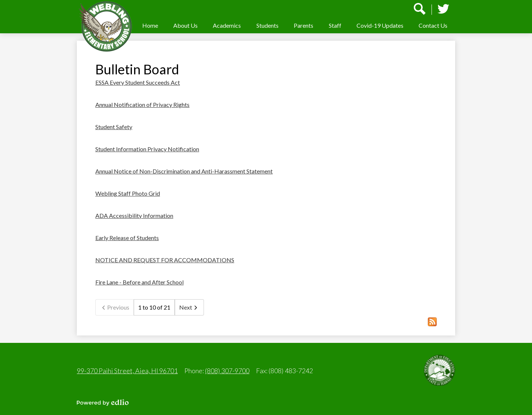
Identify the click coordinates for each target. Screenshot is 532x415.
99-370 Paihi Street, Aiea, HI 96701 (127, 371)
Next (189, 307)
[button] (185, 25)
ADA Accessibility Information (134, 215)
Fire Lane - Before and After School (139, 282)
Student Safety (114, 127)
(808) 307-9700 (227, 371)
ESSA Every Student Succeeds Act (138, 82)
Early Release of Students (127, 238)
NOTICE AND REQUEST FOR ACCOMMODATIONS (165, 260)
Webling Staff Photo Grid (128, 193)
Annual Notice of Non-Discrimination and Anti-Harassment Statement (184, 171)
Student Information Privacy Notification (147, 149)
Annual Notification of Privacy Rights (142, 104)
